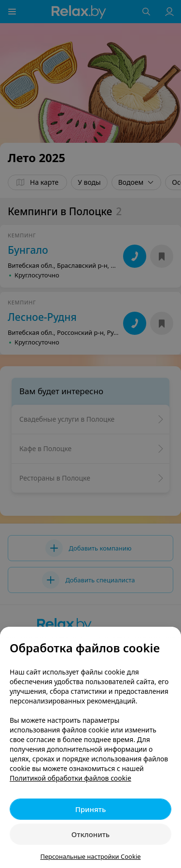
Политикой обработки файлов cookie (70, 778)
